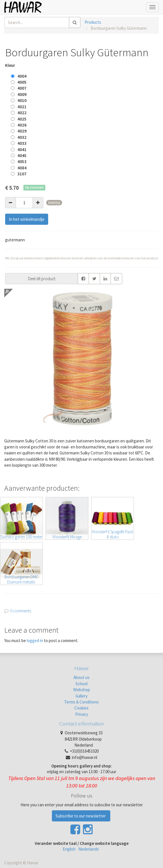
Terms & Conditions (81, 702)
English (69, 849)
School (81, 684)
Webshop (82, 690)
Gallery (81, 696)
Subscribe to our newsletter (81, 816)
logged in (35, 641)
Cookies (81, 708)
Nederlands (89, 849)
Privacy (82, 714)
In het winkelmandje (27, 219)
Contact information (82, 723)
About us (81, 677)
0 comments (21, 611)
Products (93, 22)
